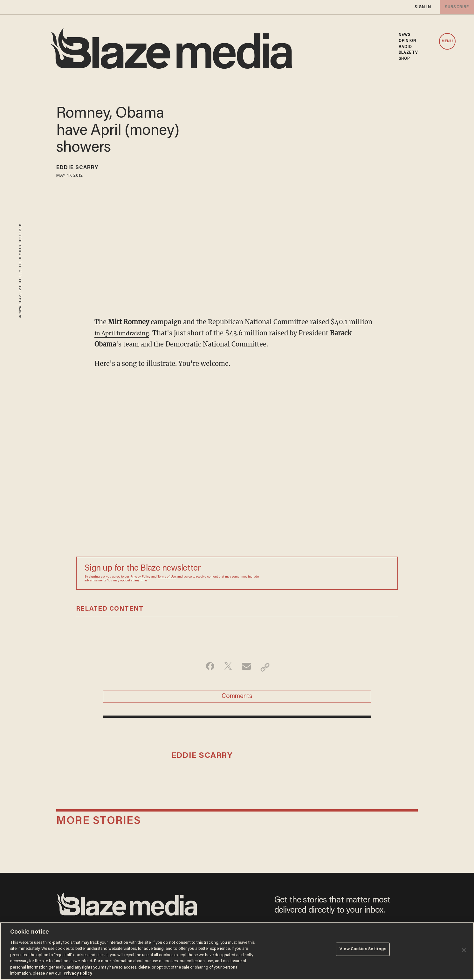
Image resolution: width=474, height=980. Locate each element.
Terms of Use (167, 577)
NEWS (405, 35)
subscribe (456, 7)
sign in (422, 7)
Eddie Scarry (82, 169)
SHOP (404, 59)
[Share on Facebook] (207, 667)
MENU (447, 41)
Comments (237, 699)
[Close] (464, 950)
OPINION (407, 41)
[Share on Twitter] (227, 667)
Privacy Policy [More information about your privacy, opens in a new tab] (78, 973)
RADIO (405, 47)
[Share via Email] (247, 667)
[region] (237, 951)
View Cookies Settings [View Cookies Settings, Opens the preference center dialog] (363, 951)
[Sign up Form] (345, 573)
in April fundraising (125, 333)
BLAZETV (408, 53)
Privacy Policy (140, 577)
